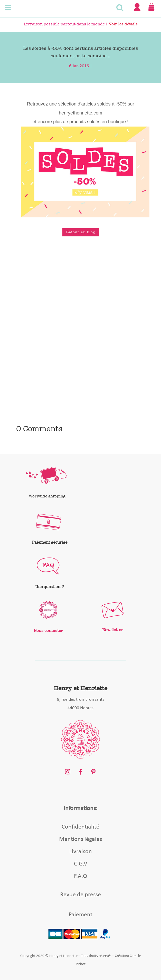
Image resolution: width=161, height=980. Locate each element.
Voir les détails (123, 24)
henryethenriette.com (81, 113)
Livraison (81, 852)
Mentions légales (81, 839)
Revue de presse (81, 895)
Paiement (81, 915)
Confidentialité (81, 827)
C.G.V (81, 864)
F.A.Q (81, 876)
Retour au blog (81, 232)
